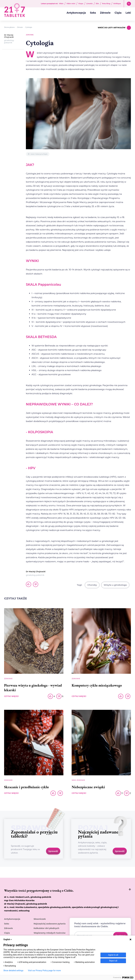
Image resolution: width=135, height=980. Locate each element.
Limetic (90, 4)
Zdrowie (105, 13)
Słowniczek (40, 919)
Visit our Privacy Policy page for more (44, 970)
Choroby (92, 585)
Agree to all (113, 955)
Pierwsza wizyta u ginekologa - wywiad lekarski (33, 688)
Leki (128, 13)
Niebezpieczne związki (88, 787)
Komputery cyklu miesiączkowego (97, 685)
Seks (93, 13)
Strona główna (9, 27)
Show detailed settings (13, 970)
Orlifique (117, 4)
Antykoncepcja (76, 13)
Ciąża (118, 13)
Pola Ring (106, 4)
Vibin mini (71, 4)
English (8, 939)
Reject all (113, 961)
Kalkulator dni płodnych (46, 928)
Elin (97, 4)
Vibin (61, 4)
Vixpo (81, 4)
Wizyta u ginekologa (115, 585)
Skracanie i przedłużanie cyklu (26, 787)
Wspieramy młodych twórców (50, 933)
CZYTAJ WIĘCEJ (11, 696)
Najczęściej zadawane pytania (50, 924)
